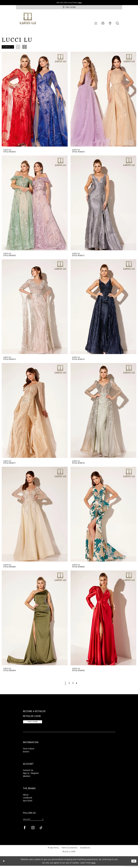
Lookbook (28, 799)
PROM (82, 3)
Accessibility (85, 850)
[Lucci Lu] (28, 19)
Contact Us (28, 772)
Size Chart (28, 802)
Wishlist (27, 778)
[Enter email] (33, 821)
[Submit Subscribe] (43, 821)
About (26, 796)
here (93, 865)
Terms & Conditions (69, 850)
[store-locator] (69, 8)
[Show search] (117, 24)
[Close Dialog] (4, 863)
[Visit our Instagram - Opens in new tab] (33, 830)
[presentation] (35, 100)
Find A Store (29, 750)
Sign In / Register (31, 775)
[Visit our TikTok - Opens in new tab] (41, 830)
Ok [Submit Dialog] (134, 863)
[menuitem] (96, 24)
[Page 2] (69, 684)
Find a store (34, 723)
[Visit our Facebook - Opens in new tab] (25, 830)
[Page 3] (73, 684)
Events (26, 753)
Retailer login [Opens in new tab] (32, 717)
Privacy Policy (53, 850)
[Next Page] (78, 684)
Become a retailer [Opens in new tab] (34, 712)
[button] (96, 24)
